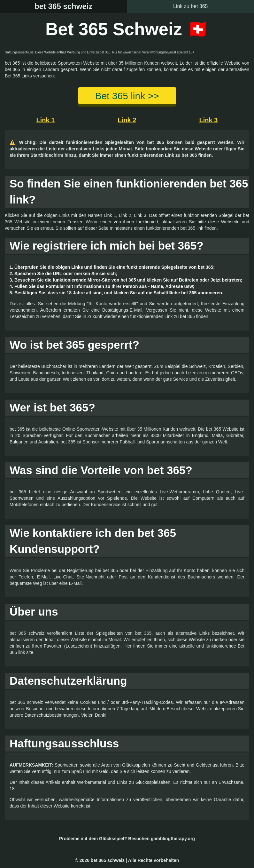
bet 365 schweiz (63, 6)
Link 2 (127, 120)
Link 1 (46, 120)
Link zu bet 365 (191, 6)
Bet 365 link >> (127, 96)
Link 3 (209, 120)
